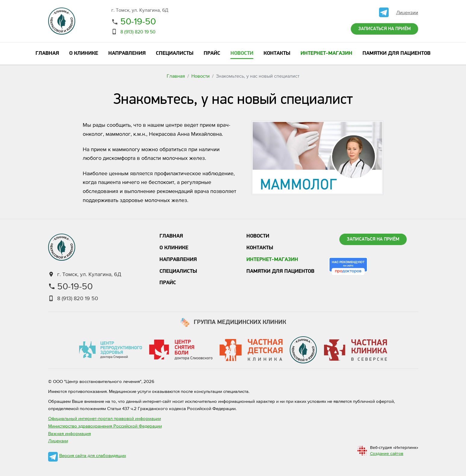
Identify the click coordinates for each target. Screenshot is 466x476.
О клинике (174, 248)
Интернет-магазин (272, 260)
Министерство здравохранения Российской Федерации (105, 426)
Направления (178, 260)
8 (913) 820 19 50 (138, 32)
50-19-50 (138, 21)
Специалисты (178, 271)
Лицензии (407, 12)
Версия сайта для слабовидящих (93, 455)
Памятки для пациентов (280, 271)
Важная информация (69, 433)
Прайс (168, 283)
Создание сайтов (387, 453)
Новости (201, 76)
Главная (176, 76)
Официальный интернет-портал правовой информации (105, 418)
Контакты (260, 248)
